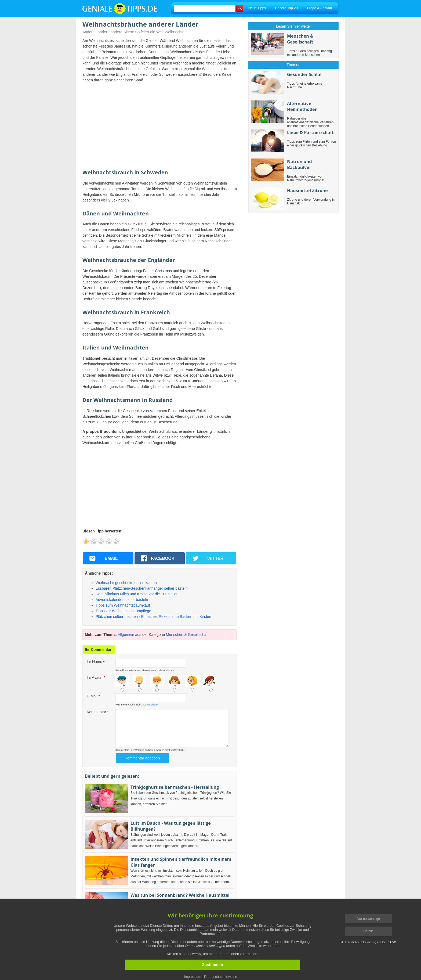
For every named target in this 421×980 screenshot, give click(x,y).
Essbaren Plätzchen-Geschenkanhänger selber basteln (141, 588)
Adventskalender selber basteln (122, 600)
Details (368, 931)
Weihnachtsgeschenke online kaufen (126, 583)
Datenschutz (150, 705)
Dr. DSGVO (389, 942)
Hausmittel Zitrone (307, 190)
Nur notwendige (368, 919)
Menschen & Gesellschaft (187, 635)
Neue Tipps (257, 8)
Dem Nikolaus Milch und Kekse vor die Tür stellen (137, 594)
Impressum (193, 977)
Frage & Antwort (320, 8)
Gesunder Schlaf (304, 74)
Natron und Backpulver (300, 164)
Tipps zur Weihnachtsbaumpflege (123, 611)
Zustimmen (212, 965)
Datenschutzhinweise (221, 977)
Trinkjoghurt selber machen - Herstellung (175, 787)
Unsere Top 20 (286, 8)
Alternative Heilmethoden (302, 106)
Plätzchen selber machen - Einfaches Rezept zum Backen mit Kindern (154, 617)
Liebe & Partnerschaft (310, 132)
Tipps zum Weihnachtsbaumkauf (123, 605)
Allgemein (126, 635)
